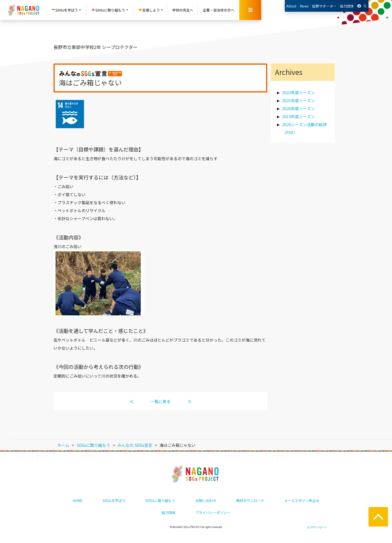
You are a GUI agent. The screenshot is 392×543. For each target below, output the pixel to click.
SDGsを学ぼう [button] (65, 10)
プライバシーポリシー (213, 513)
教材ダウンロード (250, 501)
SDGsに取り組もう (160, 501)
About (291, 6)
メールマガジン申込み (302, 501)
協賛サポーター (324, 6)
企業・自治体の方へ (218, 10)
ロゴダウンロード (317, 527)
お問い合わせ (206, 501)
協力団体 (347, 6)
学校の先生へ (183, 10)
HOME (78, 501)
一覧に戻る (160, 401)
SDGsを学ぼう (114, 501)
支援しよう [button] (149, 10)
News (304, 6)
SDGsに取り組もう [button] (108, 10)
